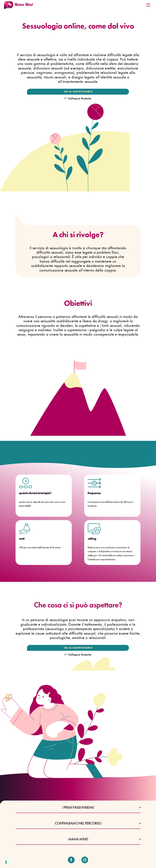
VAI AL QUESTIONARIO (78, 92)
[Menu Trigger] (148, 6)
